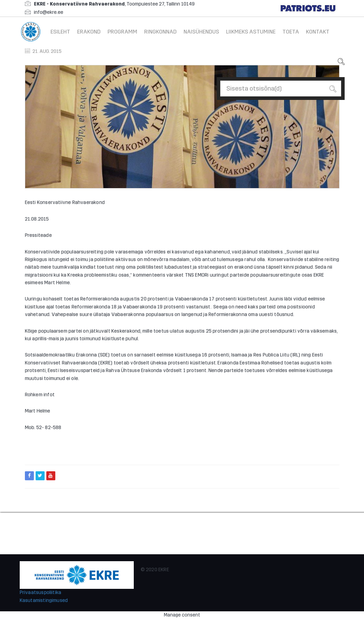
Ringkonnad (160, 32)
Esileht (60, 32)
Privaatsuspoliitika (41, 592)
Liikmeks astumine (251, 32)
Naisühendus (201, 32)
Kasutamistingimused (44, 600)
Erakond (89, 32)
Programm (122, 32)
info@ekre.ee (49, 12)
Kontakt (318, 32)
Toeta (291, 32)
